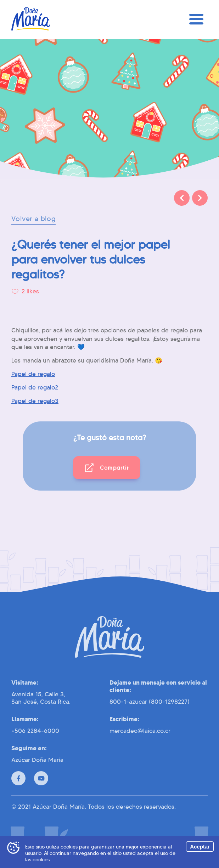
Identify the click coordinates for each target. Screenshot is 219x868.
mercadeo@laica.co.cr (140, 731)
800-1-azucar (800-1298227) (150, 702)
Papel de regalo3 (35, 401)
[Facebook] (18, 778)
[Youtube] (41, 778)
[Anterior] (182, 198)
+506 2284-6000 (35, 731)
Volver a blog (33, 219)
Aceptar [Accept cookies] (200, 847)
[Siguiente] (200, 198)
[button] (107, 468)
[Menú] (196, 20)
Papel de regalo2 (35, 388)
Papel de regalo (33, 374)
